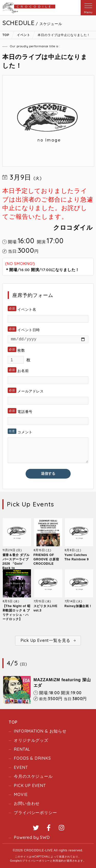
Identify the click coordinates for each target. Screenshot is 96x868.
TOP (13, 722)
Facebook (49, 828)
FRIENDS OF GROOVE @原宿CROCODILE (46, 559)
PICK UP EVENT (30, 785)
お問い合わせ (27, 803)
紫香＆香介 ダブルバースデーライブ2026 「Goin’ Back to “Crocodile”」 (16, 564)
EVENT (21, 767)
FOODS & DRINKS (32, 758)
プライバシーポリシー (35, 813)
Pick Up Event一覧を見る (45, 640)
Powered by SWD (32, 837)
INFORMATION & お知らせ (40, 731)
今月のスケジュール (33, 776)
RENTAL (22, 749)
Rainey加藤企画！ (78, 606)
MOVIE (21, 794)
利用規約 (58, 861)
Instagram (61, 828)
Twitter (36, 828)
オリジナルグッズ (31, 740)
